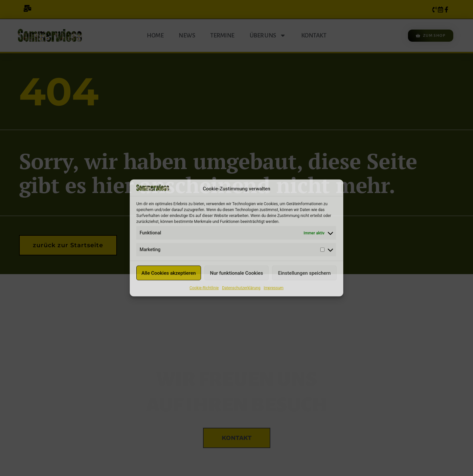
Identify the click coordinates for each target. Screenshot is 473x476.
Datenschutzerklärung (241, 288)
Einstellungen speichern (304, 273)
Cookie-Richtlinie (204, 288)
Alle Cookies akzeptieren (169, 273)
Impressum (274, 288)
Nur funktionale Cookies (236, 273)
